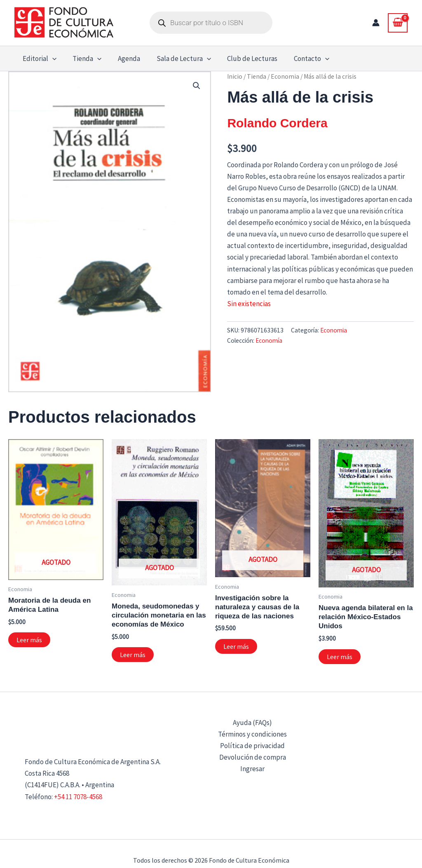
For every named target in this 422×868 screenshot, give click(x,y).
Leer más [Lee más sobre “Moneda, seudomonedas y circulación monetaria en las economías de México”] (133, 655)
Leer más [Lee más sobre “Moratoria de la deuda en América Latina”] (29, 640)
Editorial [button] (38, 58)
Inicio (235, 76)
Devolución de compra (253, 757)
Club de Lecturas (242, 58)
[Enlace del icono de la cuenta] (376, 23)
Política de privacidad (252, 746)
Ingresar (252, 769)
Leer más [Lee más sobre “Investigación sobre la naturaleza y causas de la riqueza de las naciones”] (236, 646)
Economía (269, 340)
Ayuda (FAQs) (252, 723)
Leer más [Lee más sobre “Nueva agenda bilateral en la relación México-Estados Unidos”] (340, 657)
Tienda (257, 76)
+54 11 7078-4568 (78, 797)
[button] (51, 58)
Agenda (123, 58)
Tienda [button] (84, 58)
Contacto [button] (299, 58)
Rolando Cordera (277, 123)
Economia (285, 76)
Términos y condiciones (252, 734)
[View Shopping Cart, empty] (398, 23)
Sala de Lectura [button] (176, 58)
